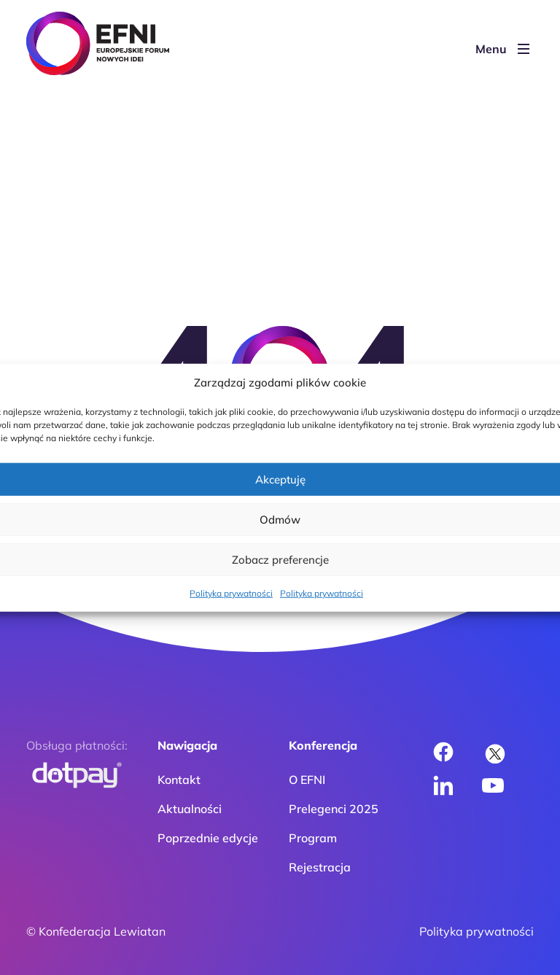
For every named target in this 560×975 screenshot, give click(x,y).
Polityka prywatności (231, 593)
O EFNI (307, 780)
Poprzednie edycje (208, 838)
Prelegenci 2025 (334, 809)
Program (313, 838)
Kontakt (179, 780)
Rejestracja (320, 867)
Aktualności (190, 809)
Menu (502, 49)
